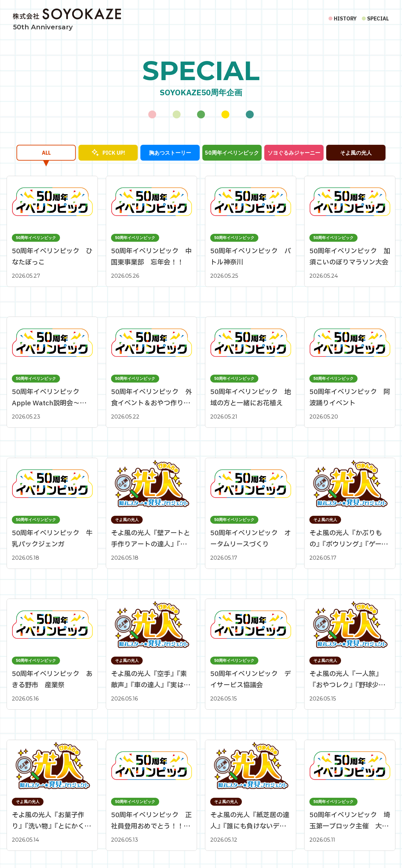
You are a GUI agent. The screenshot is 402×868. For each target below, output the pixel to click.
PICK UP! (114, 153)
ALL (46, 153)
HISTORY (345, 18)
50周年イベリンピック (232, 153)
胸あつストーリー (170, 153)
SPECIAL (378, 18)
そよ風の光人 (356, 153)
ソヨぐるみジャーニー (294, 153)
